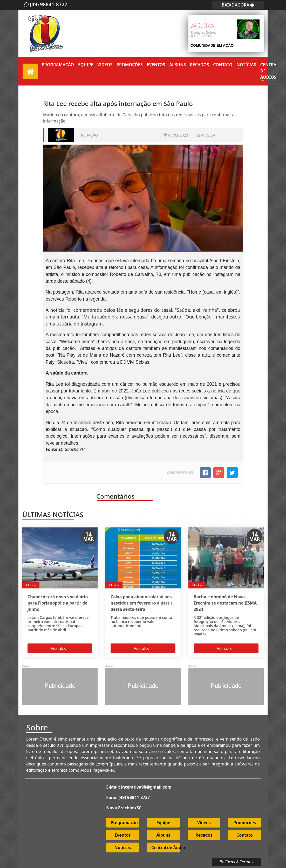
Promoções (130, 65)
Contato (223, 65)
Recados (199, 65)
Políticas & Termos (236, 861)
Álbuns (177, 65)
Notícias (246, 65)
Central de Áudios (270, 71)
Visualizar (60, 647)
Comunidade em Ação (212, 45)
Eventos (156, 65)
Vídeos (105, 65)
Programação (58, 65)
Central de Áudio (166, 846)
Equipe (86, 65)
